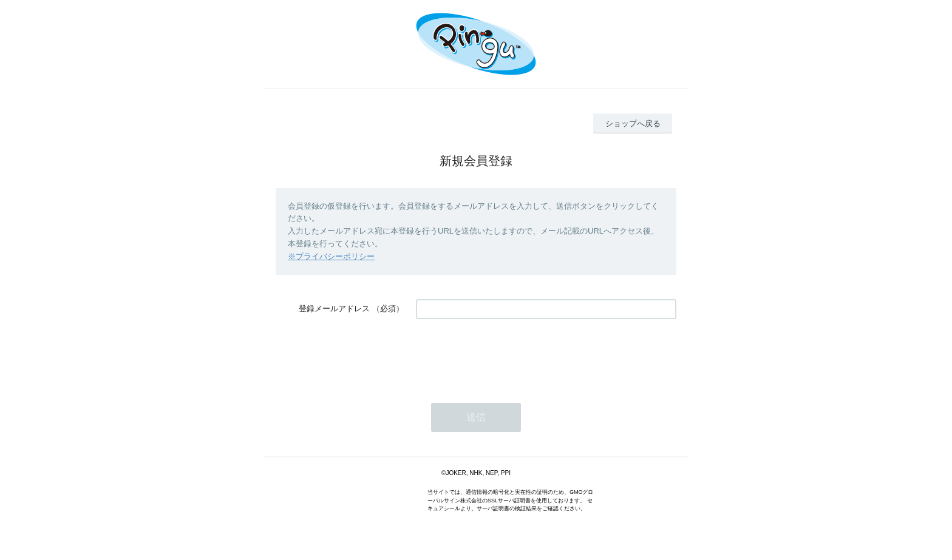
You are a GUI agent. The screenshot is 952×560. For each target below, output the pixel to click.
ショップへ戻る (633, 123)
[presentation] (508, 355)
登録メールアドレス (334, 309)
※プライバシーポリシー (331, 256)
